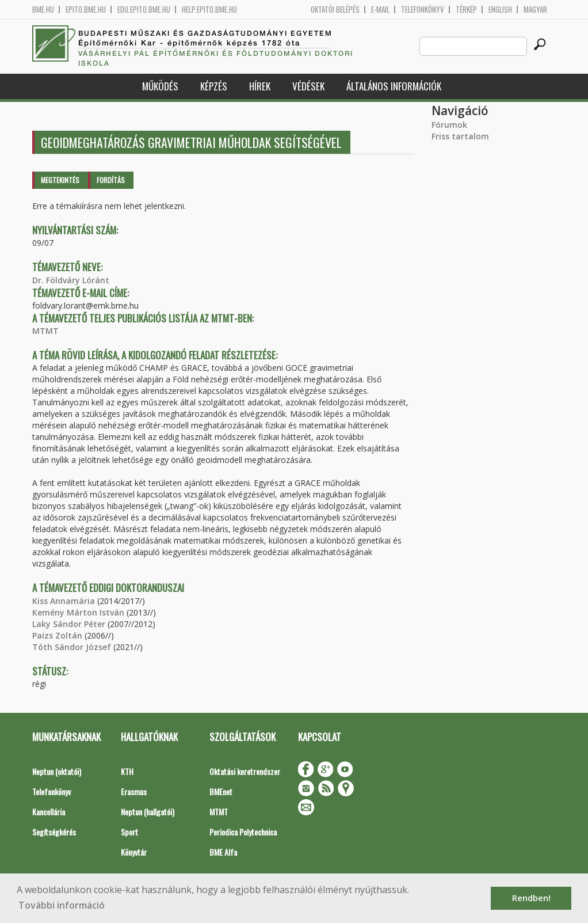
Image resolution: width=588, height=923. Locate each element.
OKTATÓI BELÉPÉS (335, 10)
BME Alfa (223, 852)
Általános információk (394, 86)
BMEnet (221, 791)
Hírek (260, 86)
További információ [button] (62, 905)
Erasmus (134, 791)
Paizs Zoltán (57, 635)
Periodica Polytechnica (243, 832)
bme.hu (43, 10)
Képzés (214, 86)
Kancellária (49, 812)
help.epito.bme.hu (209, 10)
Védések (308, 86)
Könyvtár (134, 852)
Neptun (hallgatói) (148, 812)
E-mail (380, 10)
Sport (129, 832)
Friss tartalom (460, 136)
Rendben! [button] (531, 898)
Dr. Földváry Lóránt (71, 280)
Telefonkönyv (423, 10)
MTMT (45, 331)
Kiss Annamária (64, 601)
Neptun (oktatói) (57, 771)
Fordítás (111, 180)
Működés (160, 86)
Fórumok (449, 125)
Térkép (466, 10)
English (500, 10)
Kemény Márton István (78, 612)
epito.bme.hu (86, 10)
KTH (127, 771)
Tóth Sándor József (72, 647)
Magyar (535, 10)
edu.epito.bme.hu (144, 10)
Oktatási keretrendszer (245, 771)
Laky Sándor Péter (69, 624)
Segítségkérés (54, 832)
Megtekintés (60, 180)
